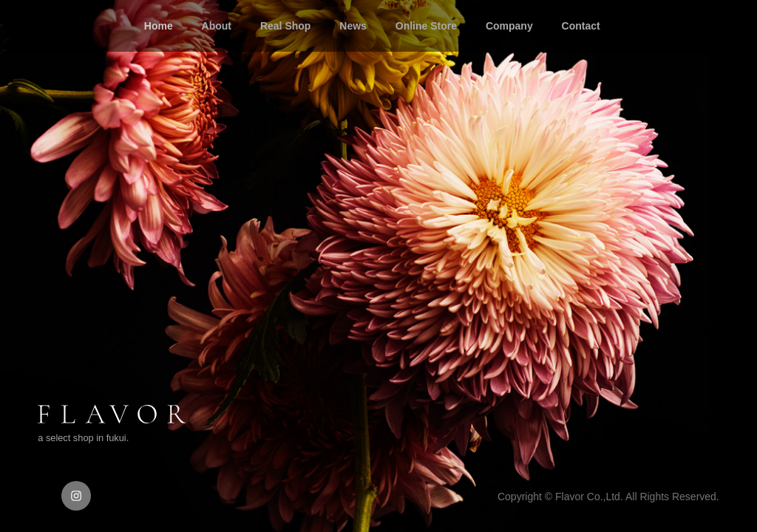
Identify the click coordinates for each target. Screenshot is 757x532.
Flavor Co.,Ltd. (589, 497)
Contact (581, 26)
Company (509, 26)
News (353, 26)
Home (159, 26)
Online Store (426, 26)
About (217, 26)
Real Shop (285, 26)
